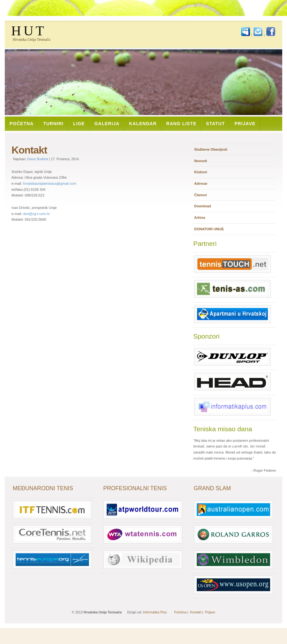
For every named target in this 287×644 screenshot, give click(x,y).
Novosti (201, 161)
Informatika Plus (155, 612)
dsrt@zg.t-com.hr (37, 214)
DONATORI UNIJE (209, 229)
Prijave (245, 124)
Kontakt (196, 612)
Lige (79, 124)
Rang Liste (181, 124)
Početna (22, 124)
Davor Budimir (38, 159)
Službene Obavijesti (211, 149)
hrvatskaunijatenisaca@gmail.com (50, 183)
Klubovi (201, 172)
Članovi (201, 195)
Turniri (53, 124)
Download (203, 206)
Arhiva (200, 218)
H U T (27, 31)
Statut (215, 124)
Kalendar (143, 124)
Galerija (107, 124)
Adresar (201, 183)
